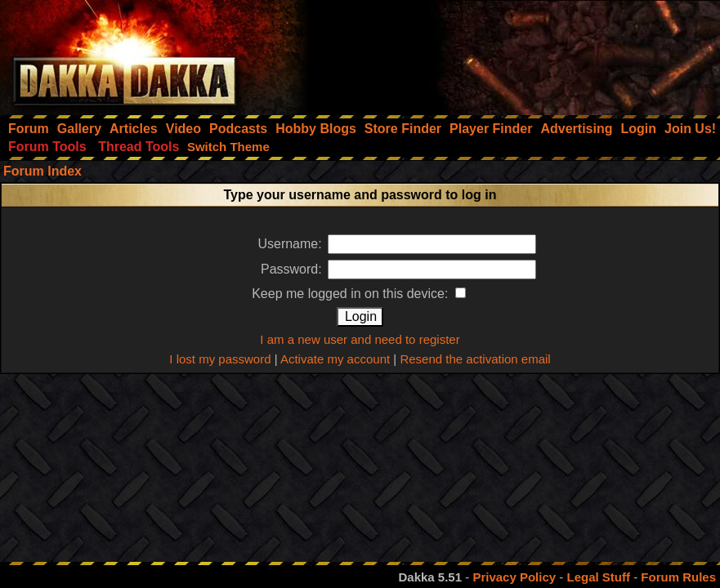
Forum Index (42, 171)
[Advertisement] (500, 53)
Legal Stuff (598, 577)
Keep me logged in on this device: (359, 294)
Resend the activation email (475, 359)
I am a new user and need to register (360, 339)
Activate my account (335, 359)
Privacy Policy (514, 577)
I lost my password (220, 359)
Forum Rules (678, 577)
